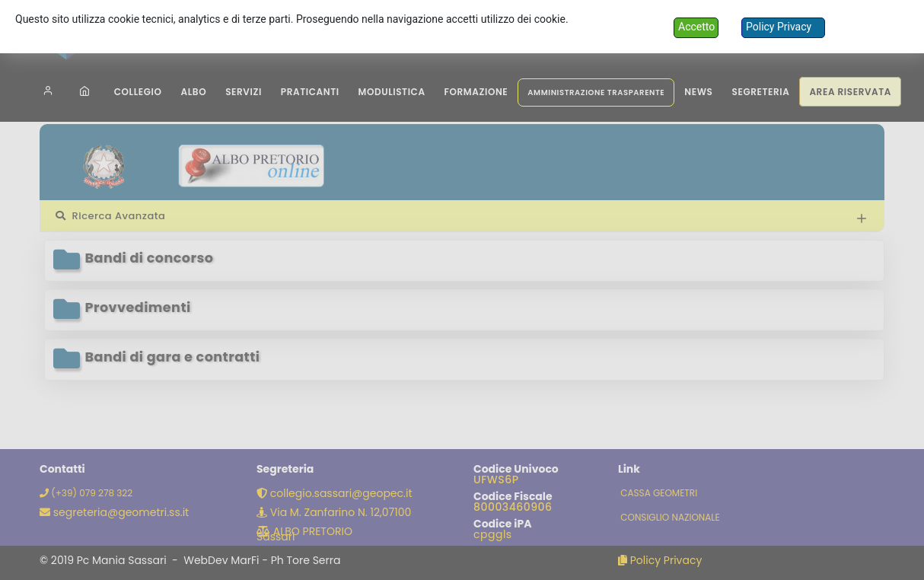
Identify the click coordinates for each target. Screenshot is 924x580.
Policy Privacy (779, 27)
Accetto (696, 27)
